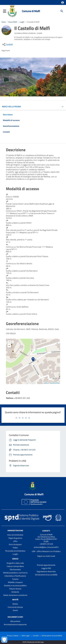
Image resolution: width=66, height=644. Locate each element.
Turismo (15, 579)
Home (4, 22)
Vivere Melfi (13, 22)
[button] (63, 3)
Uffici (15, 541)
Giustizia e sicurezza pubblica (15, 585)
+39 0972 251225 (46, 544)
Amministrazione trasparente (15, 624)
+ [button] (9, 342)
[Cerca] (62, 11)
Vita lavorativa (15, 569)
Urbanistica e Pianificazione (15, 576)
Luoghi (22, 22)
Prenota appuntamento (46, 565)
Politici (15, 548)
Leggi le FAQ (46, 568)
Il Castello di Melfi (33, 22)
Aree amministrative (15, 535)
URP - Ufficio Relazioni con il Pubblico (46, 551)
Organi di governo (15, 538)
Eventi (15, 610)
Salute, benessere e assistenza (15, 595)
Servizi (15, 559)
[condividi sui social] (7, 45)
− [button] (9, 346)
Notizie (15, 604)
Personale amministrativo (15, 551)
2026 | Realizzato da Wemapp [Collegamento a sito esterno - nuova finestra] (33, 642)
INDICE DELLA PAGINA (12, 107)
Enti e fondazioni (15, 544)
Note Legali (26, 636)
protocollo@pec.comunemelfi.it (46, 547)
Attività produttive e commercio (15, 573)
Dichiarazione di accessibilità (46, 575)
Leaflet (45, 383)
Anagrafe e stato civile (15, 563)
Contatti (46, 531)
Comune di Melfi (31, 11)
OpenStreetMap (55, 383)
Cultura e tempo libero (15, 566)
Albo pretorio (15, 621)
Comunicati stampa (15, 607)
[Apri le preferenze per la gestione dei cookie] (4, 640)
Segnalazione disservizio (46, 571)
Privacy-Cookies (13, 636)
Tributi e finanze (15, 589)
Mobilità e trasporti (15, 582)
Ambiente (15, 592)
